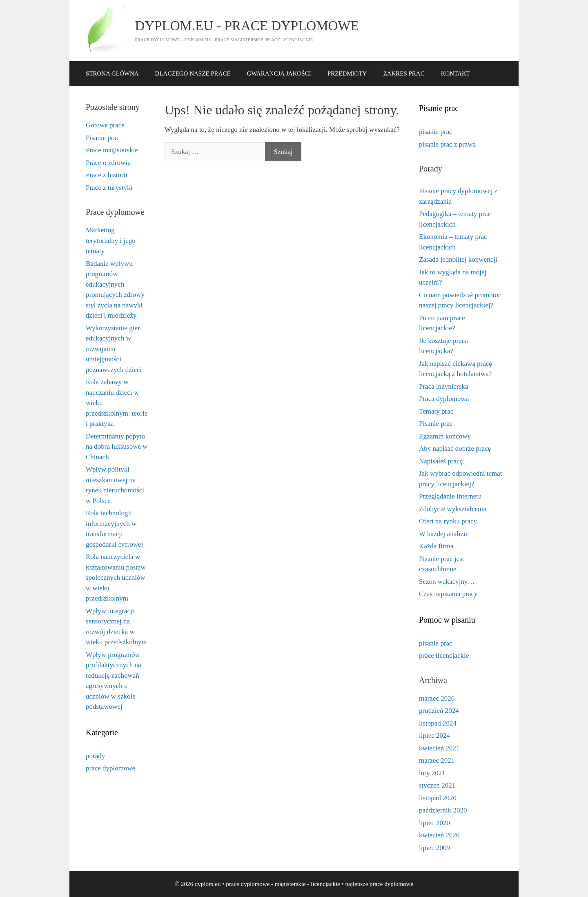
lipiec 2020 (434, 823)
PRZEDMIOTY (347, 73)
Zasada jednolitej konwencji (458, 259)
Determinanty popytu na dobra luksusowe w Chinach (117, 447)
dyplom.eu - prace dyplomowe (247, 26)
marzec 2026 (437, 698)
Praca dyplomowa (444, 399)
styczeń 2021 (437, 785)
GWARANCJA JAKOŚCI (279, 73)
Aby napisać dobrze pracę (455, 448)
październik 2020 (443, 810)
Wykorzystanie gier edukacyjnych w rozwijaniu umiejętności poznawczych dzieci (114, 349)
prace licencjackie (444, 655)
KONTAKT (455, 73)
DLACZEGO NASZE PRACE (193, 73)
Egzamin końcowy (445, 436)
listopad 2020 (438, 798)
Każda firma (436, 546)
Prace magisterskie (112, 150)
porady (95, 756)
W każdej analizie (444, 534)
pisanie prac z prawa (447, 144)
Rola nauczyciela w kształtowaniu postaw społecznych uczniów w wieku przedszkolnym (116, 578)
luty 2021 (432, 773)
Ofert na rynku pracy (448, 521)
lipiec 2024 (434, 736)
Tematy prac (436, 411)
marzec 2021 (437, 760)
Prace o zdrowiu (108, 163)
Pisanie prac (103, 138)
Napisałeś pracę (441, 461)
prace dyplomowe (110, 768)
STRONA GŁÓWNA (112, 73)
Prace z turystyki (109, 188)
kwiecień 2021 (439, 748)
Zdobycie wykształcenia (453, 509)
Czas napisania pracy (448, 594)
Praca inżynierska (443, 386)
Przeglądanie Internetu (450, 496)
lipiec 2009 (434, 848)
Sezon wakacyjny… (447, 582)
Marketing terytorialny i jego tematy (111, 240)
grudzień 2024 (439, 711)
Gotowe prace (105, 125)
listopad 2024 (438, 723)
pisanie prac (436, 132)
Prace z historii (107, 175)
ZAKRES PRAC (404, 73)
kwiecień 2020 (439, 835)
